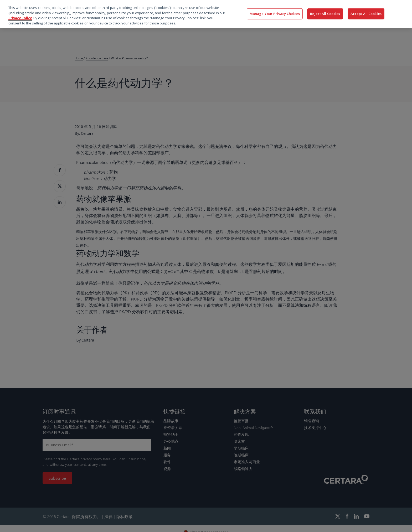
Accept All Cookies (366, 14)
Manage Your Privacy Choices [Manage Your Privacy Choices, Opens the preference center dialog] (275, 14)
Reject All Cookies (325, 14)
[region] (206, 14)
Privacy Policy (20, 18)
